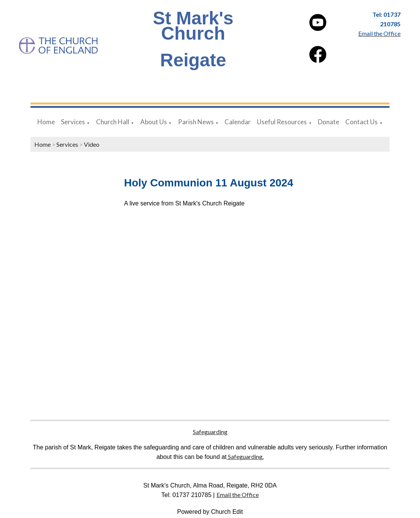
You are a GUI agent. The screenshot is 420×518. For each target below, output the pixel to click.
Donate (329, 122)
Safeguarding (210, 432)
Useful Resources (282, 122)
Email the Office (238, 495)
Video (92, 144)
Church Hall (113, 122)
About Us (154, 122)
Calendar (238, 122)
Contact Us (361, 122)
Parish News (196, 122)
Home (46, 122)
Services (73, 122)
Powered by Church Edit (210, 512)
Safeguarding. (245, 456)
